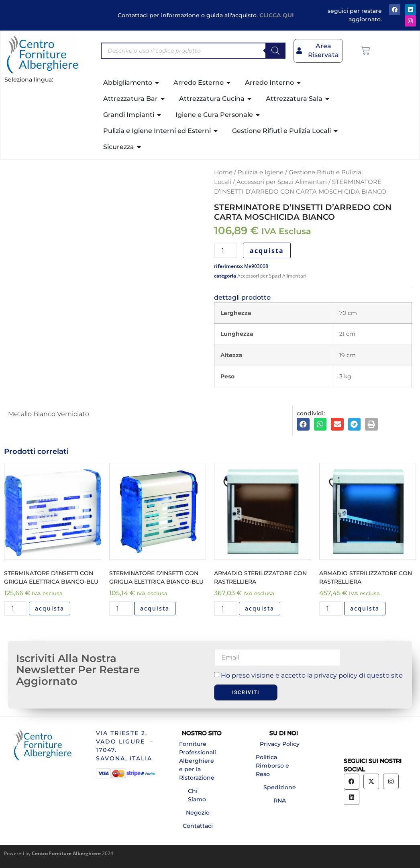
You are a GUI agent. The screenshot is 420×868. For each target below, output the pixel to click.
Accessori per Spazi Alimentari (282, 182)
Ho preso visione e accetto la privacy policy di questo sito (312, 675)
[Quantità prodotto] (226, 250)
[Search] (275, 51)
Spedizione (280, 787)
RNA (280, 801)
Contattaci (198, 826)
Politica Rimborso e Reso (272, 766)
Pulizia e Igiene (261, 172)
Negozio (198, 813)
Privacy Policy (280, 744)
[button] (303, 424)
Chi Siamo (197, 795)
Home (223, 172)
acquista (267, 251)
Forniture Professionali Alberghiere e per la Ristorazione (198, 761)
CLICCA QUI (277, 15)
